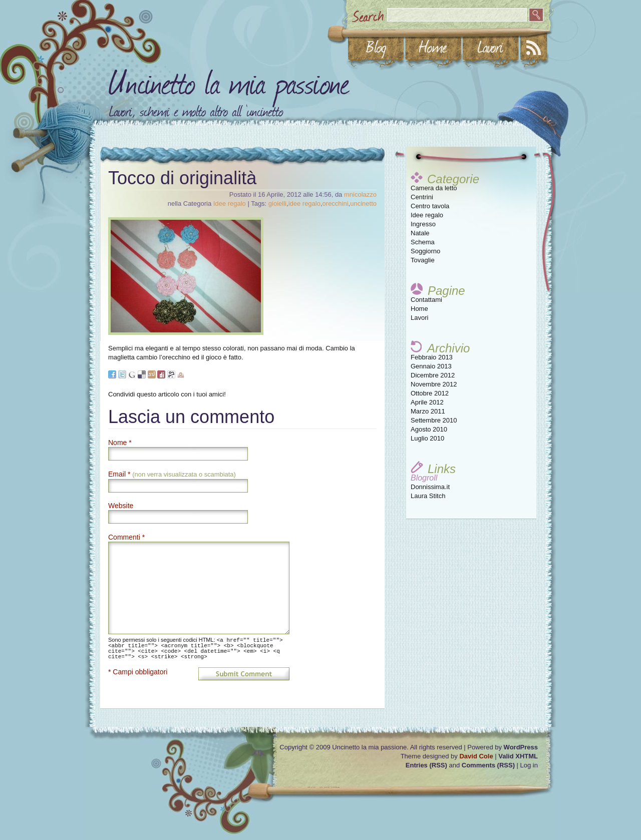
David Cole (476, 756)
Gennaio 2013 (431, 366)
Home (419, 309)
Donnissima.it (430, 487)
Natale (420, 233)
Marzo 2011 (428, 411)
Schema (423, 242)
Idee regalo (427, 215)
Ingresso (423, 224)
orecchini (336, 203)
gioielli (277, 203)
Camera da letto (434, 188)
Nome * (120, 443)
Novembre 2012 (434, 384)
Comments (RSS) (488, 765)
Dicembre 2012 (433, 375)
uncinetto (363, 203)
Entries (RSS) (426, 765)
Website (121, 506)
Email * (172, 474)
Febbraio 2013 (432, 357)
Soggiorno (425, 251)
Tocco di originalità (182, 178)
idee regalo (304, 203)
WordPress (521, 747)
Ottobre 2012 (430, 393)
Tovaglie (423, 260)
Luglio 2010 (427, 438)
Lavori (419, 318)
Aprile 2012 (427, 402)
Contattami (426, 300)
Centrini (422, 197)
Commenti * (126, 537)
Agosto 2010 (429, 429)
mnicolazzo (360, 194)
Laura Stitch (428, 496)
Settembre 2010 (434, 420)
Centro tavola (430, 206)
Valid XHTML (518, 756)
